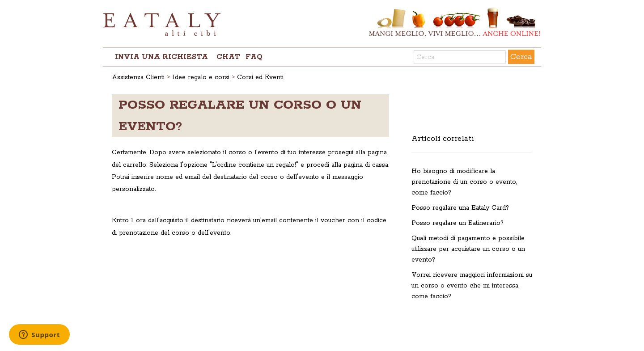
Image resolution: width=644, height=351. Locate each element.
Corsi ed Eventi (260, 77)
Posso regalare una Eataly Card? (460, 208)
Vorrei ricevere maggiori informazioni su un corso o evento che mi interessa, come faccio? (472, 286)
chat (228, 57)
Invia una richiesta (161, 57)
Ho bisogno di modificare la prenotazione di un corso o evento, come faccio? (464, 182)
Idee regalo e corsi (201, 77)
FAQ (254, 57)
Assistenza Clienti (138, 77)
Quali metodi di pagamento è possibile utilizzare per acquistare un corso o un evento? (468, 249)
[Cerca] (460, 57)
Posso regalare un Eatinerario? (458, 223)
